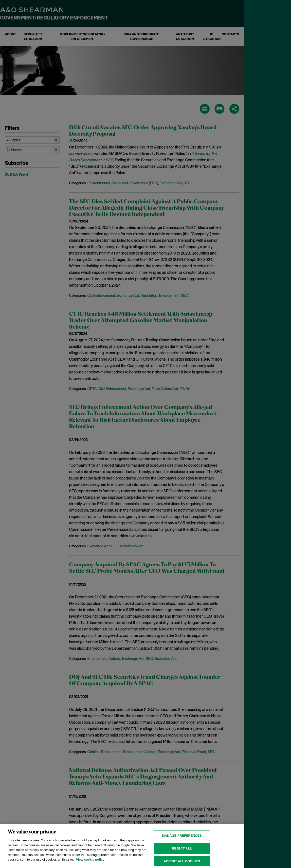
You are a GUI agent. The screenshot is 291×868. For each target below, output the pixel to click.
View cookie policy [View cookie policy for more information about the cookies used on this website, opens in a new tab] (90, 866)
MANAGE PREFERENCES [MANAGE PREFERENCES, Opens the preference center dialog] (182, 842)
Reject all (182, 855)
